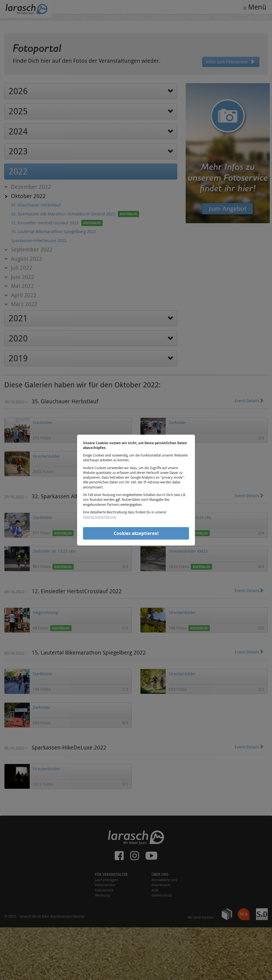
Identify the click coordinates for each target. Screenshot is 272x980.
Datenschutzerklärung (99, 517)
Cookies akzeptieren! (136, 533)
